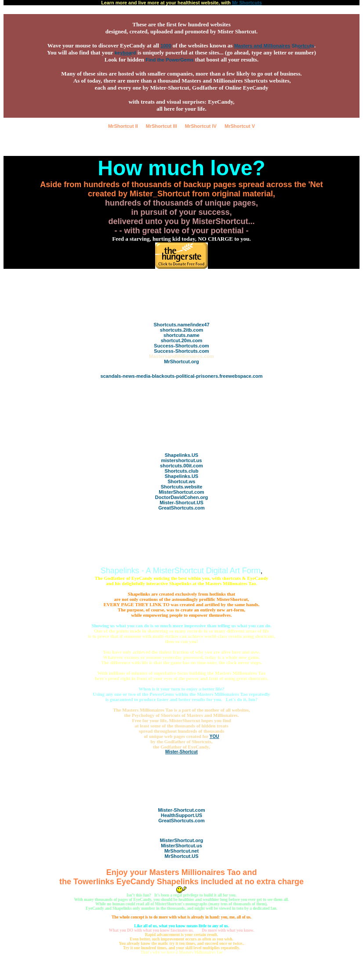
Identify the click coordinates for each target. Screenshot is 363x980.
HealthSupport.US (181, 815)
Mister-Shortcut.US (181, 503)
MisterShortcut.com (181, 492)
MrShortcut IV (201, 126)
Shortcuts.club (181, 471)
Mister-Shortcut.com (182, 810)
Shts (303, 46)
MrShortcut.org (181, 362)
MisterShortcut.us (181, 846)
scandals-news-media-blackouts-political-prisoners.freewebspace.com (181, 376)
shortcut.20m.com (182, 340)
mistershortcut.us (182, 460)
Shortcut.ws (182, 481)
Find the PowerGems (169, 60)
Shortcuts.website (182, 487)
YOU (214, 736)
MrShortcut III (162, 126)
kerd (125, 53)
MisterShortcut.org (181, 840)
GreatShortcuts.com (181, 508)
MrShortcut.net (181, 851)
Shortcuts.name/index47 (181, 325)
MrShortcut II (123, 126)
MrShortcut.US (182, 856)
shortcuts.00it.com (181, 466)
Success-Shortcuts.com (181, 346)
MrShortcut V (240, 126)
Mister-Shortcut (181, 752)
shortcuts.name (181, 335)
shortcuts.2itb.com (181, 330)
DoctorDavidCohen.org (181, 497)
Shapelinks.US (181, 455)
